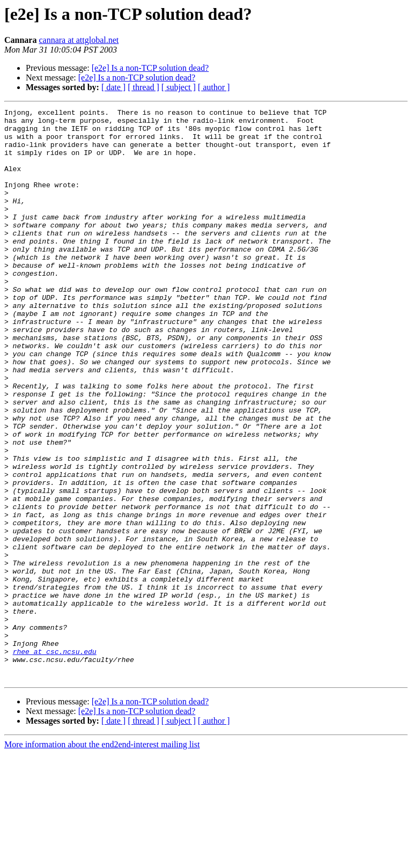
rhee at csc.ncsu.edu (55, 761)
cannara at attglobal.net (79, 40)
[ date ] (113, 87)
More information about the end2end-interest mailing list (102, 859)
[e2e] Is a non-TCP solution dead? (150, 68)
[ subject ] (179, 87)
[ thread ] (144, 87)
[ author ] (214, 87)
